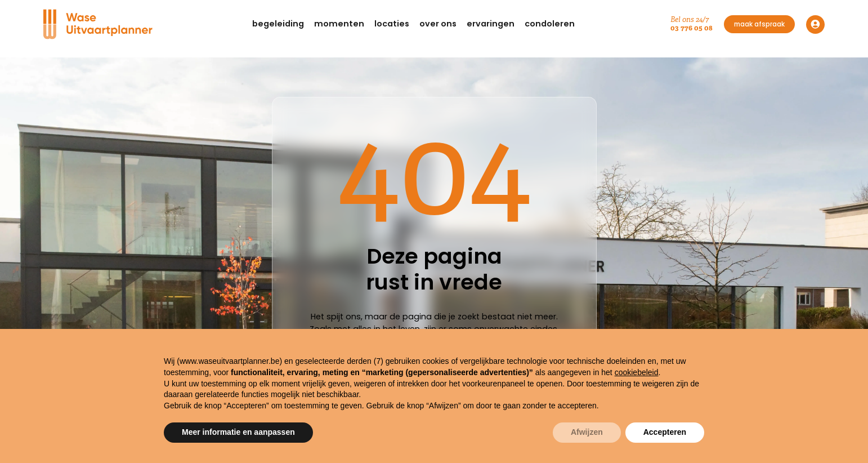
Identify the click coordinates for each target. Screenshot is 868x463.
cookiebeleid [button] (637, 372)
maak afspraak (759, 24)
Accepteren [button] (665, 432)
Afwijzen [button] (587, 432)
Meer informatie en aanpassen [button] (238, 432)
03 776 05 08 (692, 28)
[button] (278, 25)
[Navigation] (100, 24)
